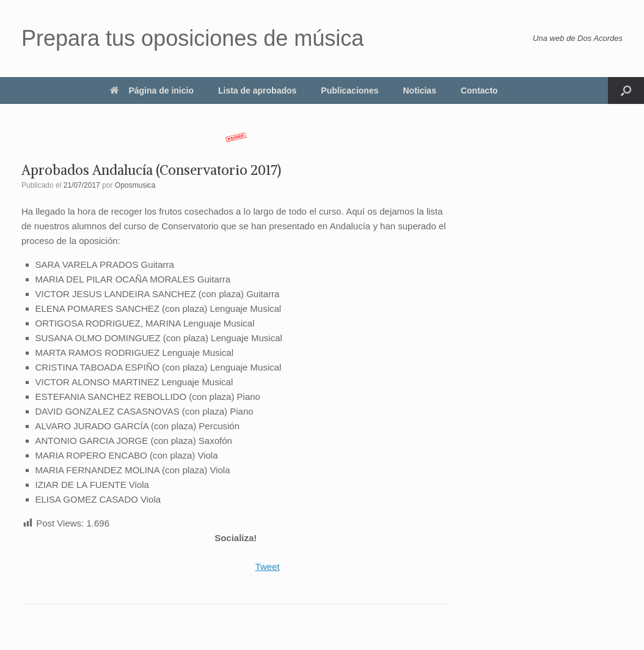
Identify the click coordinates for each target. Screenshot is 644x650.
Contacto (479, 90)
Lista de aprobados (257, 90)
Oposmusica (135, 185)
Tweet (268, 567)
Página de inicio (152, 90)
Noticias (419, 90)
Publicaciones (349, 90)
